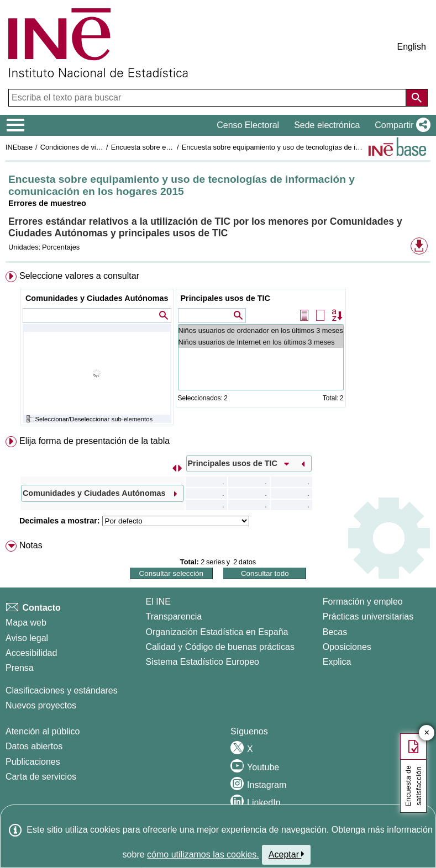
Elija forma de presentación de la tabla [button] (94, 441)
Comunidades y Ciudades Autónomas (97, 298)
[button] (400, 125)
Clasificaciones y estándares (62, 690)
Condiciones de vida (72, 147)
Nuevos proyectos (41, 705)
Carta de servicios (41, 777)
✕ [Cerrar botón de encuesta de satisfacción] (427, 733)
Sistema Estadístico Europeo (203, 662)
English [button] (412, 47)
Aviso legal (27, 638)
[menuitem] (218, 350)
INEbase (19, 147)
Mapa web (26, 623)
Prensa (20, 668)
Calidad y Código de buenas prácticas (220, 647)
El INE (158, 602)
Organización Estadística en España (217, 632)
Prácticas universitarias (368, 616)
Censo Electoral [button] (248, 125)
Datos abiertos (34, 746)
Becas (335, 632)
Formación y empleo (363, 602)
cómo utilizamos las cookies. (203, 854)
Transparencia (174, 616)
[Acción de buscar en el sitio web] (417, 98)
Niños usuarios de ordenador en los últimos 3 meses (261, 330)
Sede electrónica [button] (327, 125)
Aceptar (287, 854)
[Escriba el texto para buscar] (208, 98)
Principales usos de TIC (225, 298)
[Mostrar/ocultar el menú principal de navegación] (16, 125)
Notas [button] (31, 545)
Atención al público (43, 731)
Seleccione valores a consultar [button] (79, 276)
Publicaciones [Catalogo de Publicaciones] (33, 762)
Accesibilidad (31, 653)
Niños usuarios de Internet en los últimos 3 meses (261, 342)
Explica (337, 662)
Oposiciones (347, 647)
